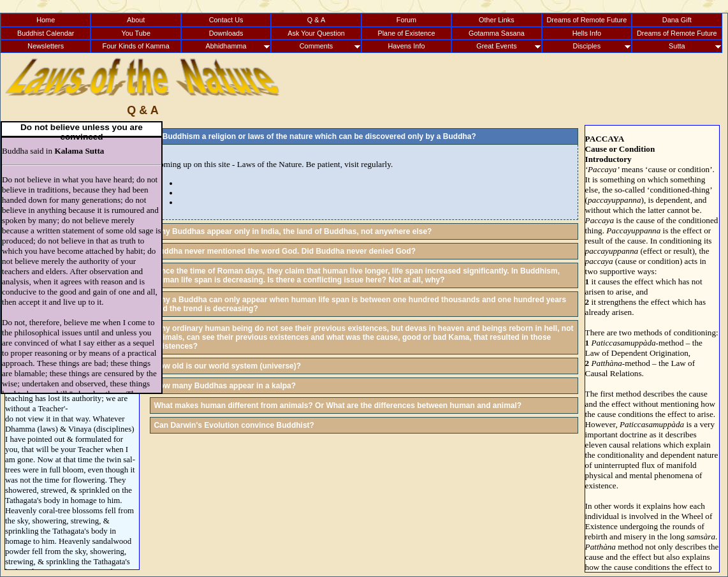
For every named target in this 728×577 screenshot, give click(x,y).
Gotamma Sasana (497, 33)
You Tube (136, 33)
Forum (406, 20)
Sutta (677, 46)
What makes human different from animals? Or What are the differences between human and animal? (338, 405)
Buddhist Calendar (46, 33)
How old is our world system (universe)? (227, 366)
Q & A (316, 20)
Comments (317, 46)
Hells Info (587, 33)
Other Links (497, 20)
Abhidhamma (226, 46)
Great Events (496, 46)
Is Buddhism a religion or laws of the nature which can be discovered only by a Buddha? (315, 136)
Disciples (587, 46)
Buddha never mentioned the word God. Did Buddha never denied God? (285, 251)
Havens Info (406, 46)
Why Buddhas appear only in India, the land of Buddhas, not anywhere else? (293, 231)
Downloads (226, 33)
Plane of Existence (406, 33)
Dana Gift (677, 20)
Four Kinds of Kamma (136, 46)
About (136, 20)
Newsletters (46, 46)
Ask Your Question (316, 33)
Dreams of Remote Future (586, 20)
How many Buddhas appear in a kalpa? (225, 386)
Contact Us (226, 20)
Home (46, 20)
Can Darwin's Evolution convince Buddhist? (234, 425)
